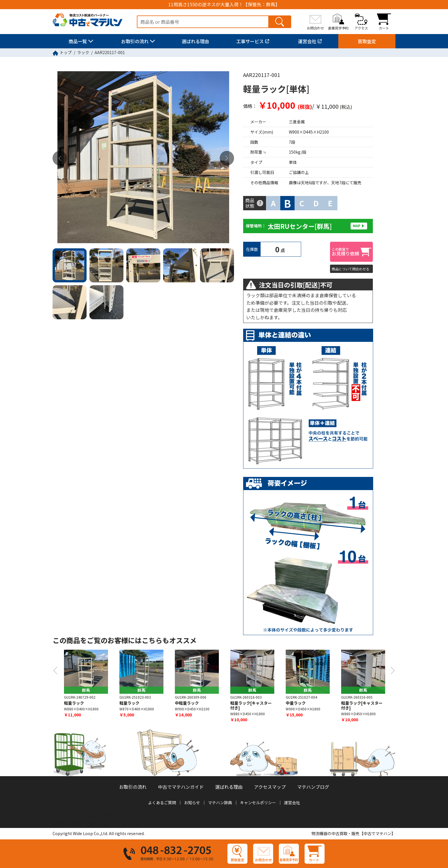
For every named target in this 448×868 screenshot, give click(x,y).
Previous (60, 158)
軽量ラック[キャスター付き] (251, 706)
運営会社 (307, 41)
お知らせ (192, 803)
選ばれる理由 (195, 41)
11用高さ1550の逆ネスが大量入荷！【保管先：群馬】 (224, 4)
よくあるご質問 (162, 803)
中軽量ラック (187, 703)
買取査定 (367, 41)
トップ (66, 52)
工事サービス (250, 41)
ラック (83, 52)
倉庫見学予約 (338, 28)
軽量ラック (74, 703)
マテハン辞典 (220, 803)
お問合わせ (315, 28)
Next (227, 158)
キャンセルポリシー (258, 803)
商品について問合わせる (351, 269)
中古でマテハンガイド (181, 787)
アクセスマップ (270, 787)
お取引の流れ (135, 41)
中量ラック (296, 703)
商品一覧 (78, 41)
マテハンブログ (313, 787)
